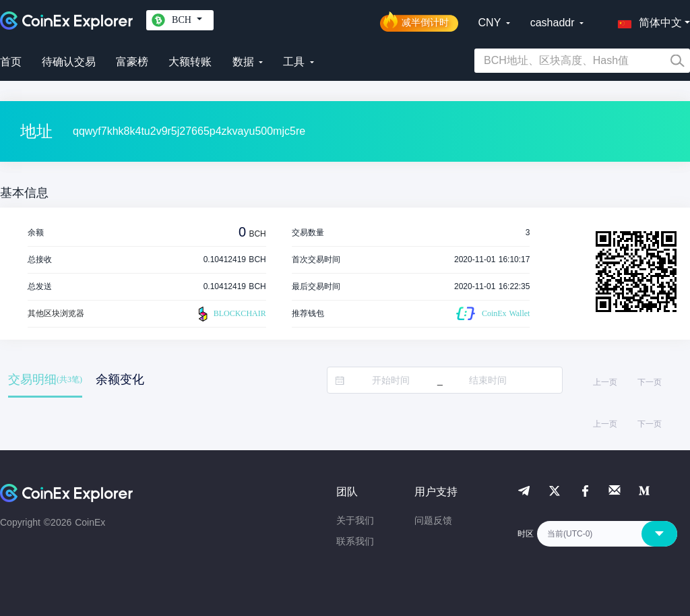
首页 (11, 62)
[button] (647, 20)
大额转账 (190, 62)
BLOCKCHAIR (230, 314)
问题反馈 (433, 520)
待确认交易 (69, 62)
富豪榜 (132, 62)
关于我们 (355, 520)
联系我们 (355, 541)
